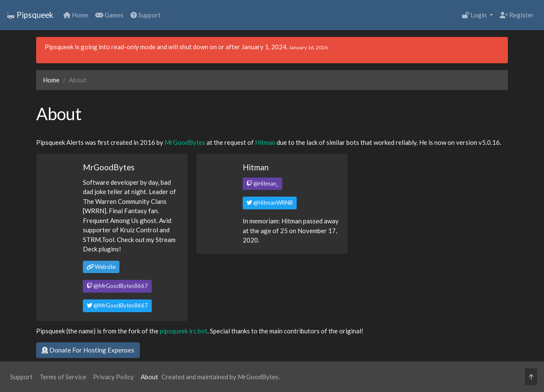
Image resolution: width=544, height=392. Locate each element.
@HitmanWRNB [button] (270, 203)
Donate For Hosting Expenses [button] (88, 350)
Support (146, 15)
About (149, 377)
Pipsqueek (30, 15)
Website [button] (101, 267)
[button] (531, 377)
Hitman (265, 142)
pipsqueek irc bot (184, 331)
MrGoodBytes (185, 142)
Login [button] (475, 15)
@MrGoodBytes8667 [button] (117, 286)
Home (76, 15)
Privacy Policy (113, 377)
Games (109, 15)
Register (517, 15)
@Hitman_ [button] (262, 183)
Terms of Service (63, 377)
